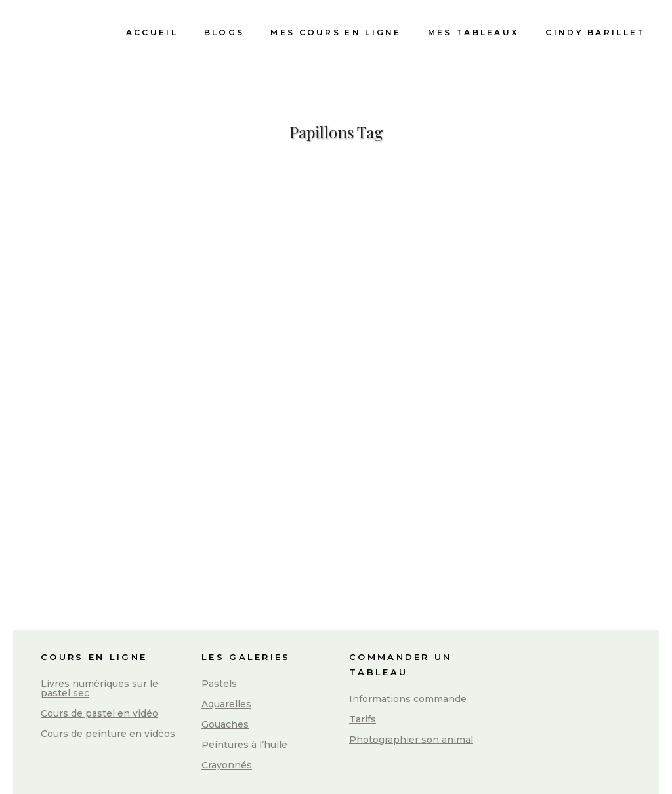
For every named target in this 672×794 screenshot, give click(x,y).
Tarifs (363, 672)
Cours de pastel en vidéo (99, 666)
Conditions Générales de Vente (546, 771)
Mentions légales (338, 774)
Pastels (219, 637)
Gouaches (225, 677)
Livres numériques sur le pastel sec (99, 641)
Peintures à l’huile (244, 698)
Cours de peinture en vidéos (108, 686)
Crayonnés (227, 718)
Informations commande (408, 652)
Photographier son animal (411, 692)
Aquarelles (226, 657)
